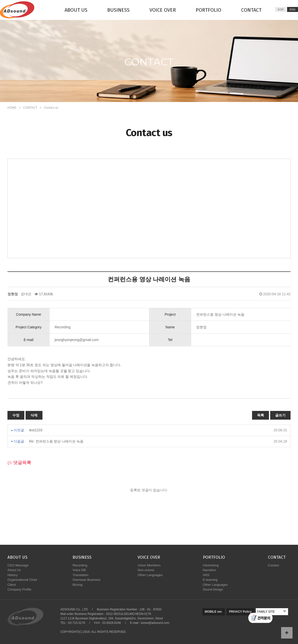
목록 (261, 415)
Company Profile (19, 589)
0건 (26, 294)
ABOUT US (76, 10)
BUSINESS (118, 10)
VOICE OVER (163, 10)
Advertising (211, 565)
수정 (16, 415)
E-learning (210, 580)
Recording (80, 565)
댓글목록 (19, 463)
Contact (274, 565)
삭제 (34, 415)
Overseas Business (86, 580)
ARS (206, 575)
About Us (14, 570)
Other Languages (150, 575)
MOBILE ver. (214, 612)
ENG (293, 9)
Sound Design (213, 589)
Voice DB (79, 570)
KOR (281, 9)
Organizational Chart (22, 580)
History (12, 575)
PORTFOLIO (208, 10)
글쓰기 (280, 415)
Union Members (149, 565)
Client (12, 585)
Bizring (77, 585)
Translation (80, 575)
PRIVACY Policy (240, 612)
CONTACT (251, 10)
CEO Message (18, 565)
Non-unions (146, 570)
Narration (209, 570)
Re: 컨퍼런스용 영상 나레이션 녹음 (56, 441)
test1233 (36, 430)
